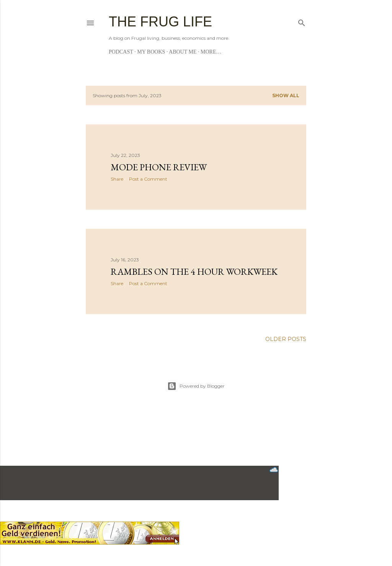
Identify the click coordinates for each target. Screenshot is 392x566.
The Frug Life (160, 22)
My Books (151, 52)
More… (211, 52)
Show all (286, 95)
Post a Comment (148, 179)
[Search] (302, 21)
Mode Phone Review (159, 167)
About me (183, 52)
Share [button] (117, 179)
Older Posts (286, 339)
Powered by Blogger (196, 386)
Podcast (121, 52)
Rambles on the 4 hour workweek (194, 272)
